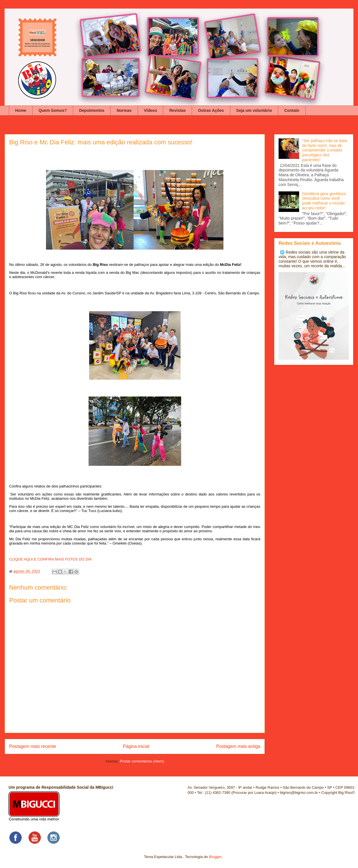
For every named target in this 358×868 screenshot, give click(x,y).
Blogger (215, 857)
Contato (292, 110)
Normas (124, 110)
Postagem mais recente (33, 746)
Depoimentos (92, 110)
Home (21, 110)
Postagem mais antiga (238, 746)
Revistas (177, 110)
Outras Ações (211, 110)
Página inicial (136, 746)
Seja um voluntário (254, 110)
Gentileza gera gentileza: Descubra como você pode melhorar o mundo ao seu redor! (324, 201)
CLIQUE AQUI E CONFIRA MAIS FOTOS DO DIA (50, 559)
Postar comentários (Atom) (142, 761)
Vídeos (151, 110)
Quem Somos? (53, 110)
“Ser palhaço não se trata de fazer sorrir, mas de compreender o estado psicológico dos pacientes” (325, 150)
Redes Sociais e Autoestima (310, 243)
